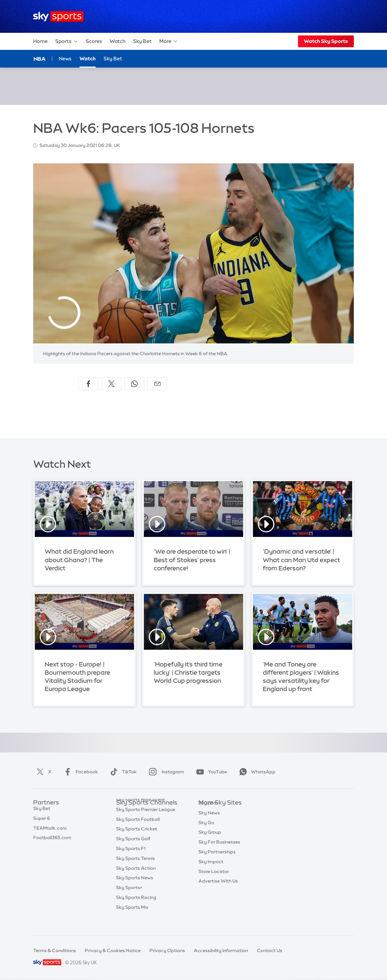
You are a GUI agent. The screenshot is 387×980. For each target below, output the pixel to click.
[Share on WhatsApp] (134, 384)
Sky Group (210, 842)
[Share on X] (111, 384)
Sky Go (206, 832)
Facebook (80, 772)
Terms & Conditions (55, 950)
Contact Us (270, 950)
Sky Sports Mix (132, 920)
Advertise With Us (218, 891)
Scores (94, 41)
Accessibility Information (221, 950)
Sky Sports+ (129, 901)
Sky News (209, 823)
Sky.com (208, 813)
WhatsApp (256, 772)
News (65, 59)
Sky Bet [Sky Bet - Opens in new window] (113, 59)
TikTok (122, 772)
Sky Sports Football (138, 832)
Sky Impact (211, 871)
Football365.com (52, 842)
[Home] (58, 17)
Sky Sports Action (136, 881)
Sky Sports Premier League (146, 823)
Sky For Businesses (219, 852)
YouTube (210, 772)
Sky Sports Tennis (135, 871)
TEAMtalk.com (50, 832)
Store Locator (214, 881)
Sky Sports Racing (136, 910)
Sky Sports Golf (133, 852)
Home (40, 41)
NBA (40, 59)
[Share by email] (157, 384)
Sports (67, 41)
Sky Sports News (135, 891)
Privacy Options (167, 950)
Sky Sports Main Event (140, 813)
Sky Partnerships (217, 862)
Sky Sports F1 (131, 862)
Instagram (165, 772)
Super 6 (42, 823)
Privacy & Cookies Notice (113, 950)
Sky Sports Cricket (137, 842)
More (169, 41)
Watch (118, 41)
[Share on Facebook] (88, 384)
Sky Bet (142, 41)
